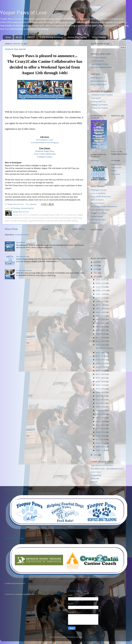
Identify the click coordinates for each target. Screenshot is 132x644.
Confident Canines (45, 157)
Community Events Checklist (102, 95)
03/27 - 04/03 (101, 411)
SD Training (15, 208)
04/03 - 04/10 (101, 407)
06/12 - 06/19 (101, 374)
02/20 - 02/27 (101, 425)
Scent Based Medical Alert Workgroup (45, 143)
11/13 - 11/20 (101, 298)
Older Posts (79, 229)
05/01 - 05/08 (101, 396)
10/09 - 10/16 (101, 316)
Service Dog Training (77, 37)
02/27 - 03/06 (101, 421)
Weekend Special (27, 208)
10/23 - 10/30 (101, 309)
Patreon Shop (116, 164)
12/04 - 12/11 (101, 290)
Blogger (79, 637)
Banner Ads (115, 151)
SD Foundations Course (45, 140)
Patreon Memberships (99, 81)
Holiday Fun (95, 223)
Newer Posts (11, 229)
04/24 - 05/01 (101, 400)
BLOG (19, 37)
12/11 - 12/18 (101, 287)
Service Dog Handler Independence (104, 206)
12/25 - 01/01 (101, 280)
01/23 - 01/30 (101, 439)
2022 (96, 276)
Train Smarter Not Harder (100, 210)
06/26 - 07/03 (101, 367)
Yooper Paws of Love (23, 13)
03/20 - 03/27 (101, 414)
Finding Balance (97, 216)
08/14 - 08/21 (101, 341)
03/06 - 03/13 (101, 418)
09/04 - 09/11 (101, 330)
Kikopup (94, 482)
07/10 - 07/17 (101, 360)
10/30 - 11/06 (101, 305)
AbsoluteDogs (96, 475)
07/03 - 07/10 (101, 363)
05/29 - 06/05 (101, 381)
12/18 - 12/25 (101, 283)
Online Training (99, 37)
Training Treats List (98, 101)
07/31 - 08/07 (101, 353)
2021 (96, 455)
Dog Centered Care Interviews (102, 465)
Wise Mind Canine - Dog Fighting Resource (107, 469)
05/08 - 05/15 (101, 392)
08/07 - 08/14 (101, 345)
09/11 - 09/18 (101, 327)
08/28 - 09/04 (101, 334)
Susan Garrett (96, 472)
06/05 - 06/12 (101, 378)
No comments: (32, 204)
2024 (96, 269)
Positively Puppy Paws (45, 151)
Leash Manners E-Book (100, 64)
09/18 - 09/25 (101, 323)
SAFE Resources (97, 78)
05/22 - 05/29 (101, 385)
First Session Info (23, 256)
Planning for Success (99, 190)
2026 (96, 262)
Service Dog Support (99, 84)
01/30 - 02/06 (101, 436)
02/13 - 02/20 (101, 429)
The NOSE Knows (98, 203)
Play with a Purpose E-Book (101, 67)
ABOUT (31, 37)
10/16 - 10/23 (101, 312)
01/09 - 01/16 (101, 447)
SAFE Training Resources (51, 37)
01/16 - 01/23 (101, 443)
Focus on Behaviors (98, 193)
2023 (96, 273)
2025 (96, 266)
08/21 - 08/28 (101, 338)
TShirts (114, 171)
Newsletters (20, 242)
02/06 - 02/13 (101, 432)
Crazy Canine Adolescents (45, 154)
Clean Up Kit (96, 98)
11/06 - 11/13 (101, 301)
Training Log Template (99, 105)
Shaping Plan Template (99, 108)
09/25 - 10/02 (101, 319)
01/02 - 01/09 (101, 450)
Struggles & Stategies (99, 213)
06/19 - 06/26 (101, 371)
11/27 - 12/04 (101, 294)
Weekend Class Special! (15, 49)
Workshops (95, 160)
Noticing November (98, 220)
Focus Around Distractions (101, 196)
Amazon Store (116, 167)
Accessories (116, 174)
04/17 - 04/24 (101, 403)
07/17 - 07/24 (101, 356)
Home (8, 37)
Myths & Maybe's (97, 200)
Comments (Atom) (22, 235)
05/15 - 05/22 (101, 389)
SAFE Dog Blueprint (99, 57)
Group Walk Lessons (24, 270)
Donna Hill (95, 478)
